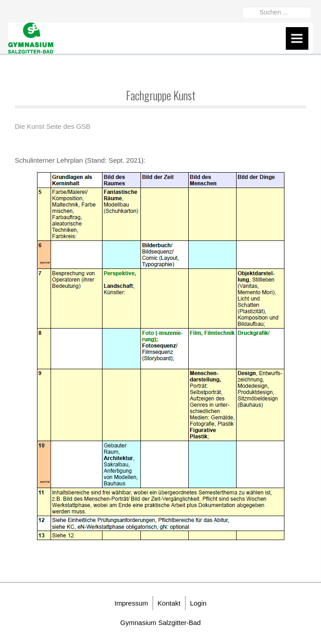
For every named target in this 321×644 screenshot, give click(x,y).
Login (198, 603)
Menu (297, 38)
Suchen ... (243, 5)
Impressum (131, 603)
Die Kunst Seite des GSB (53, 126)
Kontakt (169, 603)
